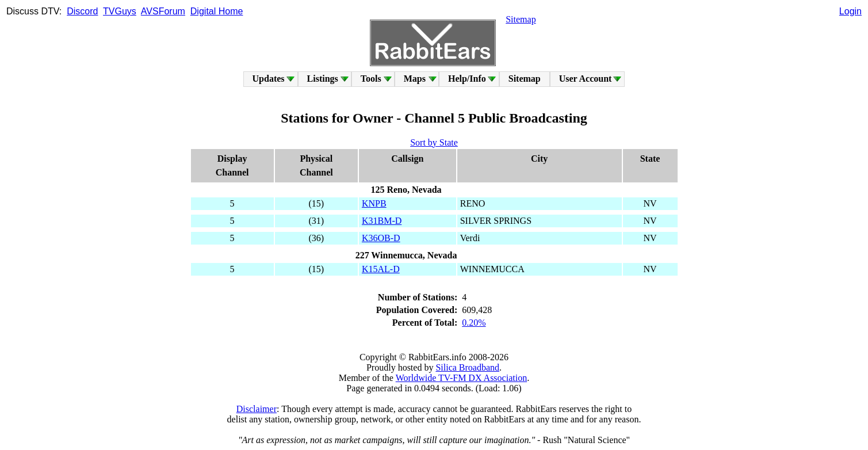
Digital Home (217, 11)
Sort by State (434, 142)
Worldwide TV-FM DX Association (462, 378)
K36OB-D (381, 238)
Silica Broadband (467, 367)
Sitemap (521, 19)
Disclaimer (257, 409)
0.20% (474, 323)
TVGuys (120, 11)
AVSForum (163, 11)
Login (850, 11)
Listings (323, 79)
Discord (82, 11)
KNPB (374, 203)
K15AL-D (381, 269)
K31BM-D (382, 221)
